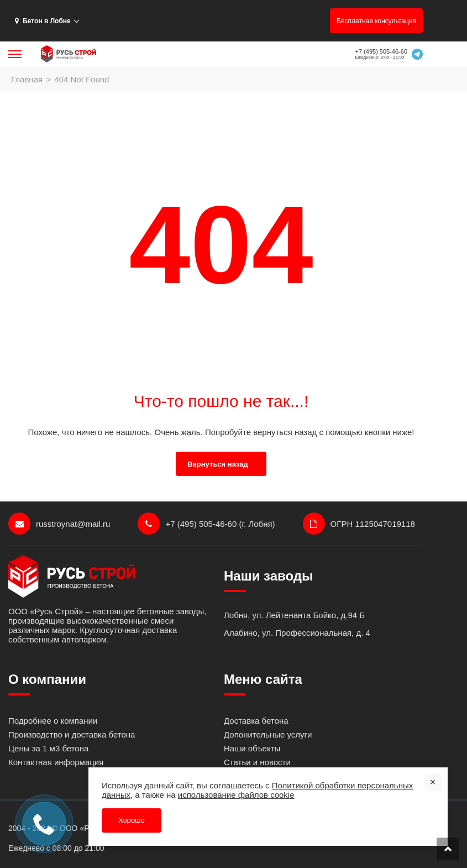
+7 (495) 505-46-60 (381, 51)
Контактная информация (56, 762)
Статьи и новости (257, 762)
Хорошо (132, 820)
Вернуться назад (218, 464)
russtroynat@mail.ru (59, 524)
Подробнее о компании (53, 721)
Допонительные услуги (268, 734)
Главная (27, 79)
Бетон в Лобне (43, 21)
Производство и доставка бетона (72, 734)
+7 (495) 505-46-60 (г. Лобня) (206, 524)
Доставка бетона (256, 721)
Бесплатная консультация (376, 21)
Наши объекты (252, 748)
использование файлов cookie (236, 795)
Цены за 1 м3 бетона (48, 748)
